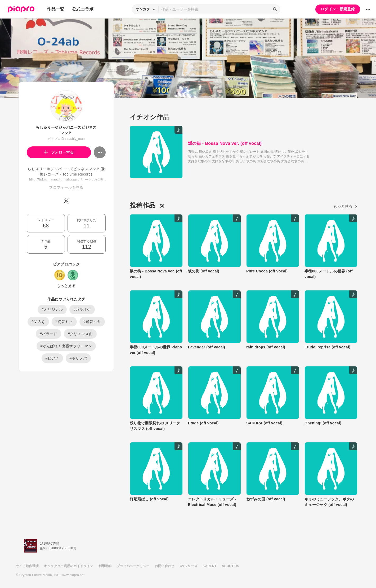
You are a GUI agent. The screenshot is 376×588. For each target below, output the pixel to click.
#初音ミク (64, 322)
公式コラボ (83, 9)
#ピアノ (52, 358)
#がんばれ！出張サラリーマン (66, 346)
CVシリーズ (189, 566)
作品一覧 (55, 9)
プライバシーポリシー (133, 566)
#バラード (48, 334)
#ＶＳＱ (38, 322)
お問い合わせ (165, 566)
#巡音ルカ (92, 322)
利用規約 (105, 566)
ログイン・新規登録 (338, 9)
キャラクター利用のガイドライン (68, 566)
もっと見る (66, 286)
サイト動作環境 (27, 566)
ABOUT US (230, 566)
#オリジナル (52, 309)
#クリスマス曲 (80, 334)
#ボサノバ (78, 358)
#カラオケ (82, 309)
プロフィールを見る (66, 187)
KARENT (210, 566)
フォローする (59, 152)
